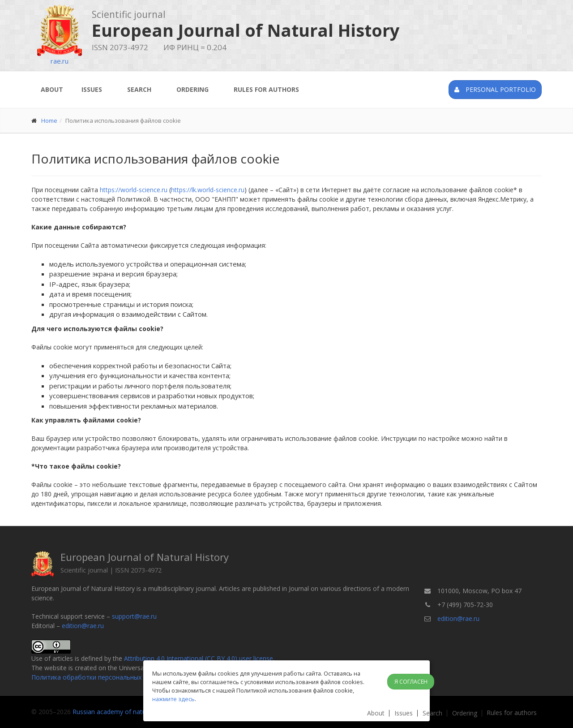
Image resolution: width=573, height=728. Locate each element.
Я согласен (411, 682)
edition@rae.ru (83, 626)
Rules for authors (266, 89)
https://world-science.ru (134, 190)
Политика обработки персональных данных (98, 677)
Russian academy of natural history (124, 712)
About (52, 89)
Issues (92, 89)
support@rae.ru (134, 616)
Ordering (192, 89)
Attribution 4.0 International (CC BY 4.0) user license (199, 658)
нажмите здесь (173, 699)
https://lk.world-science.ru (208, 190)
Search (139, 89)
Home (49, 121)
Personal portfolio (495, 89)
